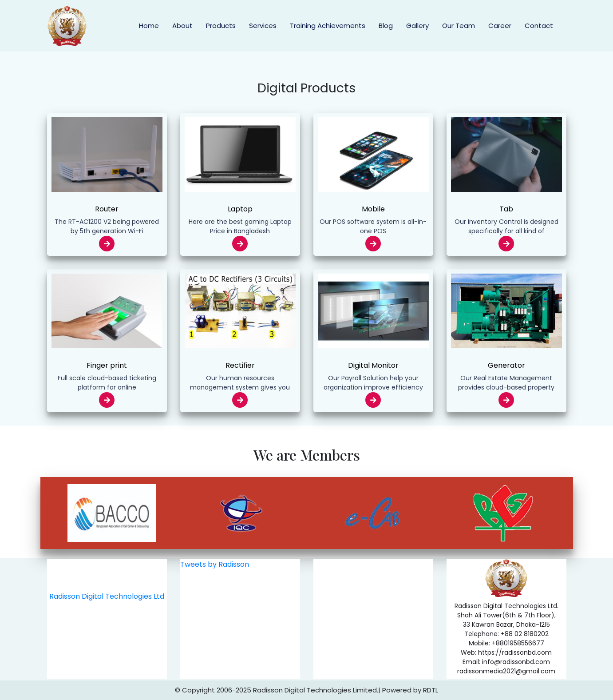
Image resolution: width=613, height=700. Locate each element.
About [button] (182, 26)
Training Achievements (328, 26)
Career (500, 26)
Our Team (459, 26)
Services (263, 26)
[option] (112, 513)
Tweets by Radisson (215, 564)
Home (149, 26)
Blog (386, 26)
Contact (539, 26)
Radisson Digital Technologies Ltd (107, 596)
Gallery (417, 26)
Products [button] (221, 26)
